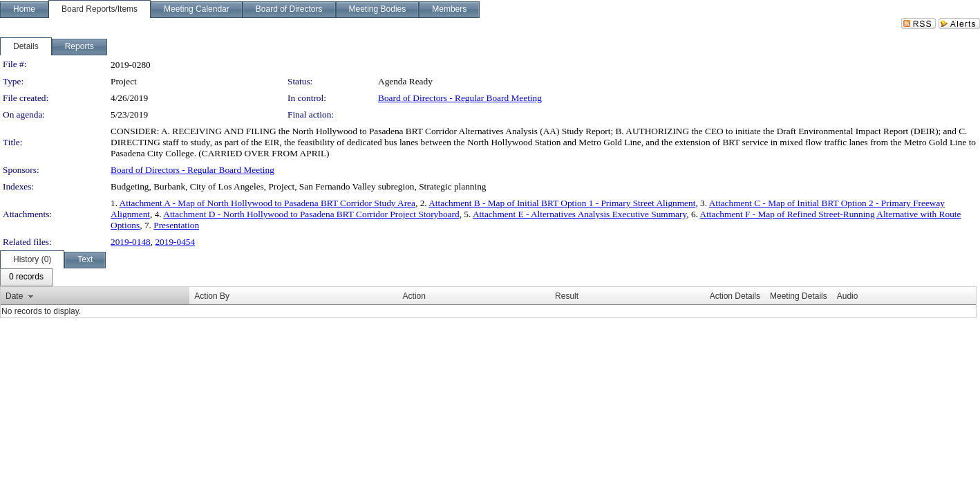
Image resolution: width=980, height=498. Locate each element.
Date (14, 296)
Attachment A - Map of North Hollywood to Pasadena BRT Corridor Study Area (267, 203)
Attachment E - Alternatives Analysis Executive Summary (579, 214)
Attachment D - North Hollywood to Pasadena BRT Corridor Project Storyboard (311, 214)
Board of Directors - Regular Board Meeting (460, 98)
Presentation (176, 225)
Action (414, 296)
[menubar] (26, 277)
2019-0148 (131, 242)
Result (567, 296)
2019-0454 (175, 242)
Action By (212, 296)
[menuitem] (26, 277)
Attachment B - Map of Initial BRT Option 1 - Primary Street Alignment (562, 203)
